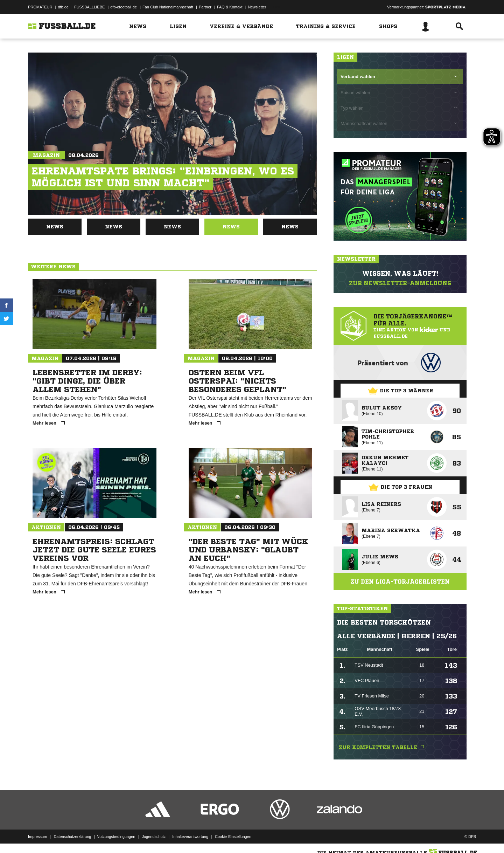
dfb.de (63, 7)
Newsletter (257, 7)
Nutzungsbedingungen (116, 837)
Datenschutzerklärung (72, 837)
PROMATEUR (40, 7)
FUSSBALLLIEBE (89, 7)
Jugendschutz (154, 837)
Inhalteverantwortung (190, 837)
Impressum (37, 837)
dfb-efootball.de (124, 7)
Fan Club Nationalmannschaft (168, 7)
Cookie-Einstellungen (233, 837)
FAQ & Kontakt (230, 7)
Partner (205, 7)
